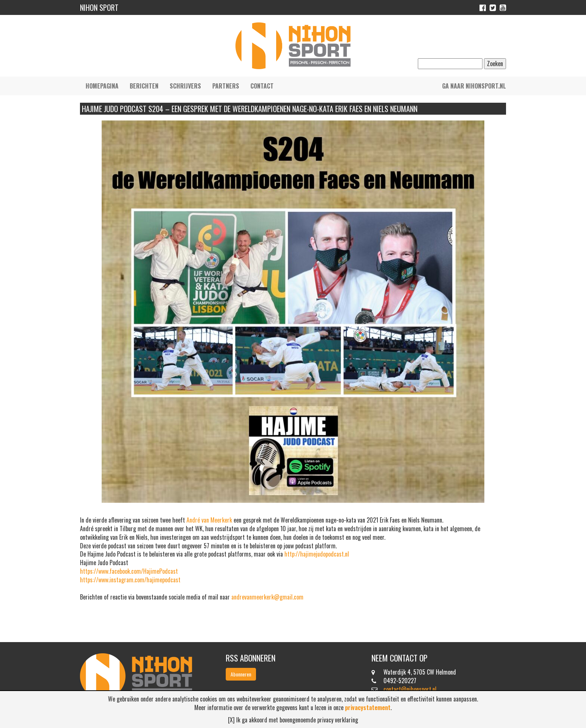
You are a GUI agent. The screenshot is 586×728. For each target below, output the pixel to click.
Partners (226, 86)
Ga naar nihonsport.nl (474, 86)
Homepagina (102, 86)
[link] (209, 520)
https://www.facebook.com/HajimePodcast (129, 571)
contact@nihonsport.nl (410, 689)
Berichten (144, 86)
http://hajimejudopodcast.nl (317, 554)
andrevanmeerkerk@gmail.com (267, 597)
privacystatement (368, 707)
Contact (262, 86)
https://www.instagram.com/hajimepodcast (130, 580)
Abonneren (241, 674)
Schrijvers (185, 86)
